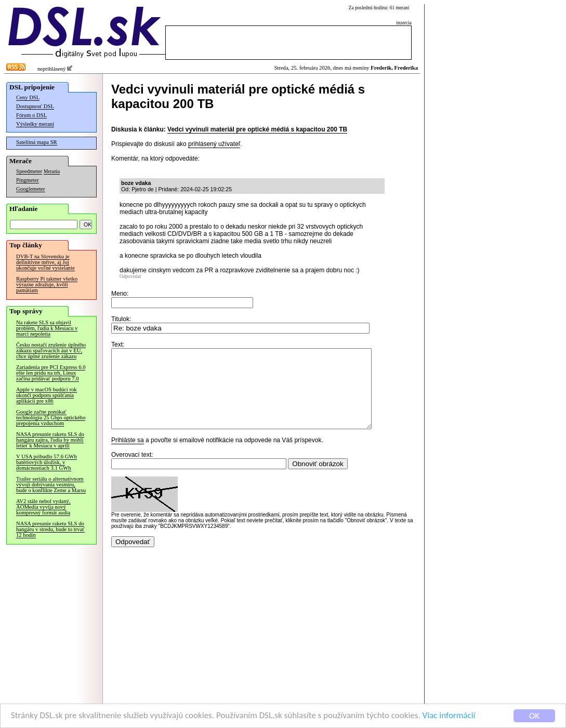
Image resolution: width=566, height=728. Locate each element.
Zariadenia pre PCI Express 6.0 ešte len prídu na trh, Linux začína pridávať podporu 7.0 (51, 373)
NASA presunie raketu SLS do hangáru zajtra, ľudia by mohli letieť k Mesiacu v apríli (50, 440)
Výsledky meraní (35, 124)
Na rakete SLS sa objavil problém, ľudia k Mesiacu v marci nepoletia (47, 328)
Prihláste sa (128, 456)
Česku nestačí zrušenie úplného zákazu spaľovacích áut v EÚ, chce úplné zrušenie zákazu (51, 350)
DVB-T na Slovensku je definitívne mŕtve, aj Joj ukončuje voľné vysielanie (45, 262)
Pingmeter (28, 180)
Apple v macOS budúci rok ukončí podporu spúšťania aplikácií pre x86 (47, 395)
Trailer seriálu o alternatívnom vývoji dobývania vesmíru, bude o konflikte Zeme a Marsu (51, 485)
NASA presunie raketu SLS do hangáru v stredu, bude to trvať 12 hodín (50, 529)
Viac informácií (449, 716)
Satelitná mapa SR (37, 142)
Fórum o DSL (31, 115)
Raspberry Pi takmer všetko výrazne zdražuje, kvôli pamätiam (47, 284)
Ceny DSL (28, 97)
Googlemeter (31, 189)
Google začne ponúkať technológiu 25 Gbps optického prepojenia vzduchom (51, 418)
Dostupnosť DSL (35, 106)
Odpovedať (130, 276)
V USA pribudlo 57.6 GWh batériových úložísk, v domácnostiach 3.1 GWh (47, 462)
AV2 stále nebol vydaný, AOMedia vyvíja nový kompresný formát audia (43, 507)
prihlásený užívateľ (214, 144)
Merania (52, 171)
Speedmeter (29, 171)
